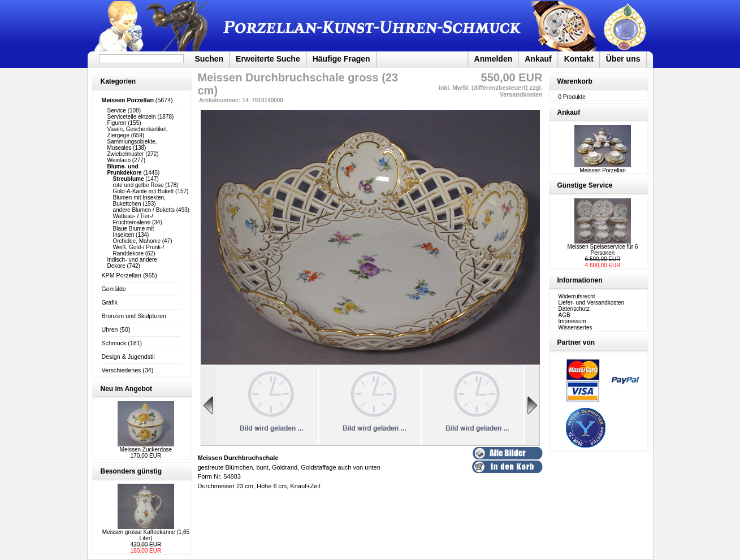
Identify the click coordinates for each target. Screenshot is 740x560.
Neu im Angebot (127, 389)
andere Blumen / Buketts (144, 210)
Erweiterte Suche (268, 59)
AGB (564, 315)
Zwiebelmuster (126, 154)
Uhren (110, 329)
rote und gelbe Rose (139, 185)
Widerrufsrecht (577, 296)
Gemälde (114, 289)
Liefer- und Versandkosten (592, 303)
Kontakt (579, 59)
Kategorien (118, 81)
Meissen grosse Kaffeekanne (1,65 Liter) (146, 535)
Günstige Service (585, 185)
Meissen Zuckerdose (146, 450)
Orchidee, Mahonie (137, 241)
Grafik (110, 302)
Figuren (117, 123)
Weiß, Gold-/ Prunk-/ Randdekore (139, 250)
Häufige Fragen (341, 59)
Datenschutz (574, 309)
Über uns (623, 59)
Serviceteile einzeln (132, 117)
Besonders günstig (131, 471)
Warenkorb (575, 81)
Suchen (209, 59)
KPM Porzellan (122, 275)
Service (117, 110)
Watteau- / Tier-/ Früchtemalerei (133, 219)
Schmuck (114, 343)
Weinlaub (119, 160)
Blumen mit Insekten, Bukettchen (139, 201)
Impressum (572, 321)
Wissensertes (575, 327)
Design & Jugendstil (128, 357)
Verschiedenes (122, 370)
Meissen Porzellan (603, 168)
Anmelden (494, 59)
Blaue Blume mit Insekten (134, 232)
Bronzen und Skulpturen (134, 316)
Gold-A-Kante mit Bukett (144, 191)
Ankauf (538, 59)
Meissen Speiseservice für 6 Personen (602, 250)
